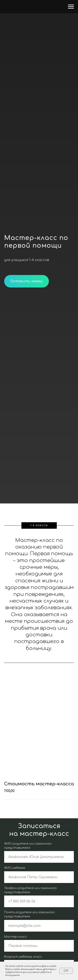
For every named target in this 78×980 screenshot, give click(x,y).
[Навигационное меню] (71, 7)
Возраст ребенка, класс (23, 957)
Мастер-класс (16, 937)
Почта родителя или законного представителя (29, 914)
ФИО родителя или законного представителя (28, 846)
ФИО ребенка (15, 868)
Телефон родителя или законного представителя (30, 890)
